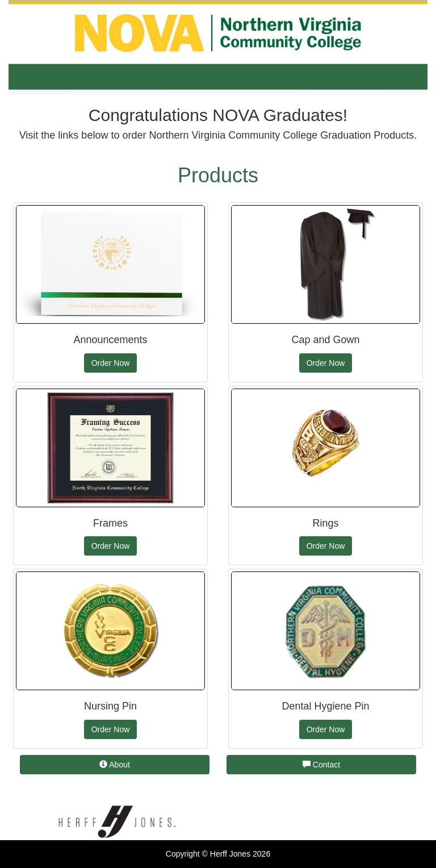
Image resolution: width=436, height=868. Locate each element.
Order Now (111, 363)
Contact (321, 765)
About (115, 765)
